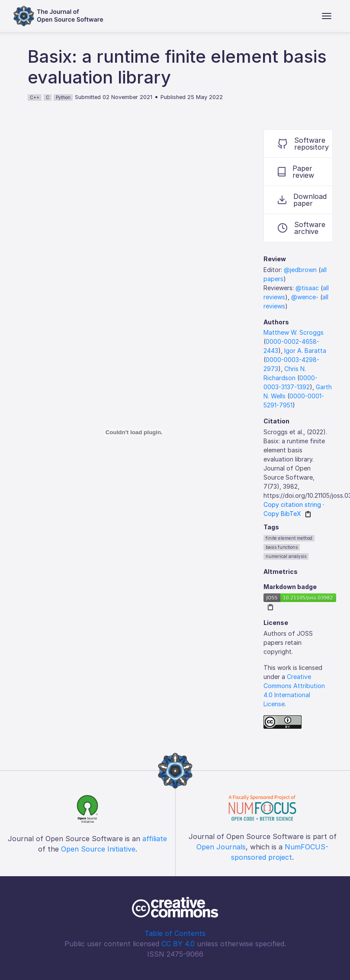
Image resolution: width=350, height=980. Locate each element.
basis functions (282, 547)
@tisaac (307, 288)
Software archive (302, 228)
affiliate (155, 839)
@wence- (305, 297)
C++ (35, 97)
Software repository (303, 144)
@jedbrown (300, 270)
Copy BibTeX (282, 514)
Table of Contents (175, 933)
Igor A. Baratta (305, 351)
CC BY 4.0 (178, 944)
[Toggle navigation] (327, 16)
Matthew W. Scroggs (294, 332)
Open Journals (221, 847)
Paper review (296, 172)
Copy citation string (292, 504)
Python (63, 97)
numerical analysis (286, 556)
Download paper (302, 200)
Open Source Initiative (98, 849)
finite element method (289, 538)
